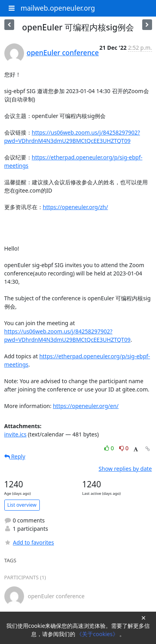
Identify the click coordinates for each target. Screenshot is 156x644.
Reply (15, 456)
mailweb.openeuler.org (58, 8)
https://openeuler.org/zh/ (76, 207)
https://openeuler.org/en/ (86, 406)
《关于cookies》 (98, 634)
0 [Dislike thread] (124, 448)
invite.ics (16, 434)
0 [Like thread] (110, 448)
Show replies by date (125, 469)
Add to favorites (29, 542)
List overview (22, 505)
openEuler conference (63, 52)
